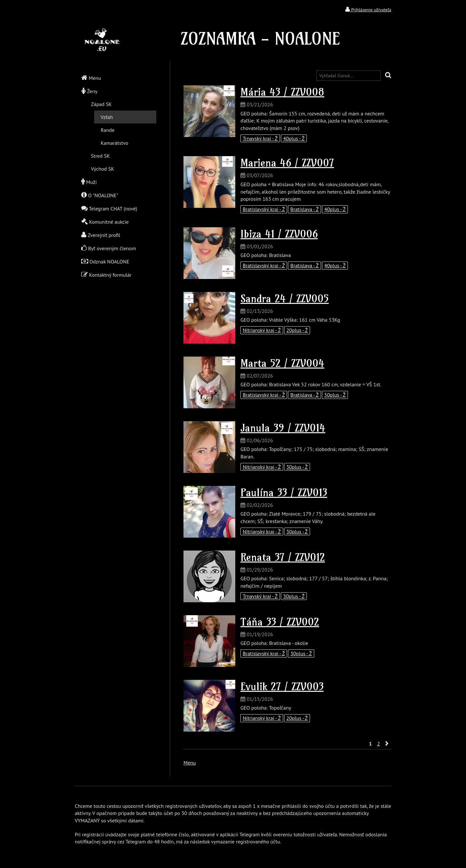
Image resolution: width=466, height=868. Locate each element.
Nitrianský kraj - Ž (262, 330)
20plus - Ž (297, 330)
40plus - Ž (294, 138)
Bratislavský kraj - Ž (264, 209)
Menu (190, 763)
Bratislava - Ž (305, 209)
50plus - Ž (335, 395)
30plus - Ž (297, 467)
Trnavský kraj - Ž (260, 138)
